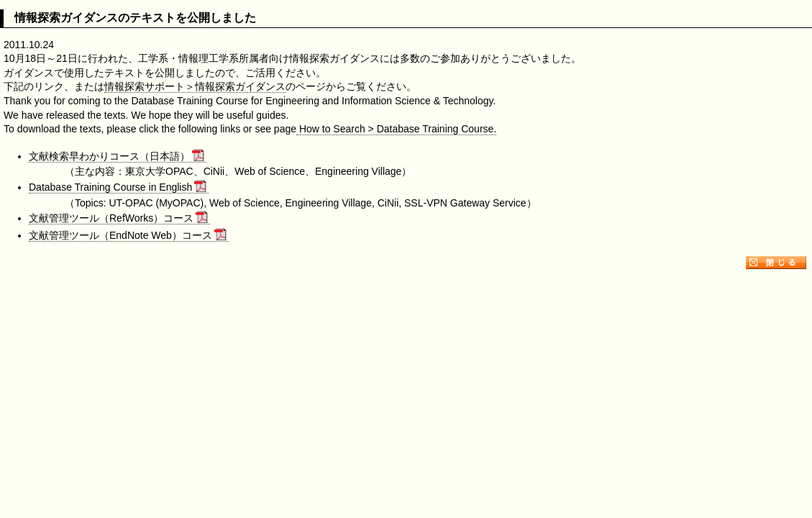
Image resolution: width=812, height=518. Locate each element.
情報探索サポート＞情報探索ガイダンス (195, 86)
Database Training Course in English (118, 187)
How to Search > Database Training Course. (396, 129)
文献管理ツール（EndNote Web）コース (128, 235)
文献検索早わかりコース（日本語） (117, 156)
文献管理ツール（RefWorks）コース (118, 218)
